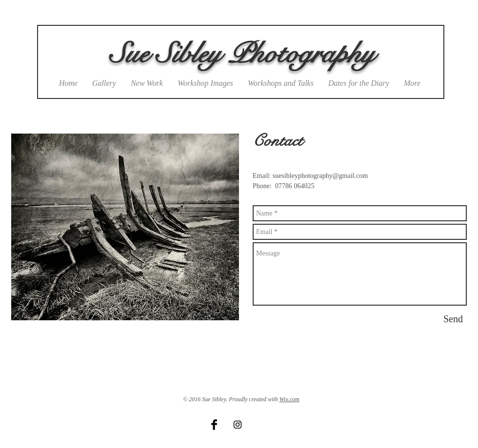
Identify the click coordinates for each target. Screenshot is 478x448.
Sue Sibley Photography (242, 54)
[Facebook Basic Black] (214, 425)
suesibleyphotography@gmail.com (320, 176)
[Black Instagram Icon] (238, 425)
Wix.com (289, 399)
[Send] (453, 319)
